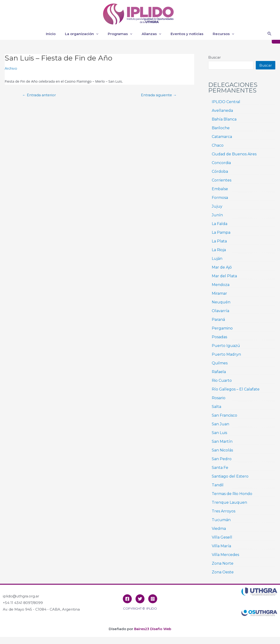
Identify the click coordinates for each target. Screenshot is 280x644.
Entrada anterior (41, 95)
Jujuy (217, 206)
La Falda (220, 224)
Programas (121, 34)
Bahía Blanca (224, 119)
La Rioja (219, 250)
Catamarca (222, 137)
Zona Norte (223, 563)
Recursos (218, 34)
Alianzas (150, 34)
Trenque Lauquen (229, 502)
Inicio (57, 34)
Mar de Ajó (222, 267)
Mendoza (221, 285)
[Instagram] (153, 599)
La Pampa (221, 232)
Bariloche (221, 128)
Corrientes (222, 180)
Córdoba (220, 171)
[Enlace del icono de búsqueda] (270, 34)
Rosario (219, 398)
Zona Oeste (223, 572)
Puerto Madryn (226, 354)
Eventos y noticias (183, 34)
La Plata (219, 241)
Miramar (219, 293)
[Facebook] (127, 599)
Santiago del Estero (230, 476)
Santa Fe (220, 468)
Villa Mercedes (225, 555)
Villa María (221, 546)
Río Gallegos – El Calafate (236, 389)
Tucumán (221, 520)
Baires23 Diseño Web (153, 629)
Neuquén (221, 302)
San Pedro (222, 459)
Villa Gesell (222, 537)
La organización (85, 34)
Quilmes (220, 363)
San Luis (219, 433)
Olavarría (220, 311)
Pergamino (222, 328)
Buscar (214, 57)
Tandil (218, 485)
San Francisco (224, 415)
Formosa (220, 198)
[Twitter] (140, 599)
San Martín (222, 441)
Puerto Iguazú (226, 346)
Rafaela (219, 372)
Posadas (219, 337)
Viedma (219, 529)
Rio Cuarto (222, 380)
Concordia (221, 163)
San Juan (220, 424)
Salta (216, 407)
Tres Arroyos (224, 511)
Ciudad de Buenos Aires (234, 154)
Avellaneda (222, 111)
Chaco (218, 145)
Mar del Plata (224, 276)
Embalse (220, 189)
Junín (217, 215)
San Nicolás (222, 450)
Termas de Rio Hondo (232, 494)
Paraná (218, 320)
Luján (217, 259)
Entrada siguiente (157, 95)
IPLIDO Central (226, 102)
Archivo (11, 68)
